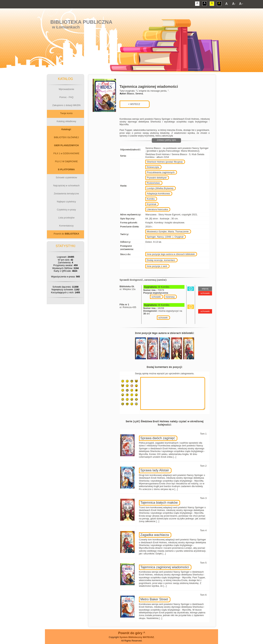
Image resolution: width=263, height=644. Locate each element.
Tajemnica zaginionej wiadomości (165, 567)
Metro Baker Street (154, 599)
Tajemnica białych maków (159, 503)
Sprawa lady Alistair (155, 470)
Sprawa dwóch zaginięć (158, 438)
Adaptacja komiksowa (158, 194)
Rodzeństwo (153, 183)
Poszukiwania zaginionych (161, 172)
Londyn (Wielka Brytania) (160, 188)
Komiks (151, 199)
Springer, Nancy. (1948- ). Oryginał (165, 237)
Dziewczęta (153, 167)
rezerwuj (170, 297)
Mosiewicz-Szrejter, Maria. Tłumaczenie (168, 231)
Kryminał (151, 204)
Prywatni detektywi (157, 178)
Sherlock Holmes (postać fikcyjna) (165, 162)
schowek (156, 297)
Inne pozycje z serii (157, 266)
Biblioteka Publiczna (81, 22)
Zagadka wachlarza (155, 535)
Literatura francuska (157, 209)
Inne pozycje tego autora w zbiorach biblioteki (171, 254)
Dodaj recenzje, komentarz (161, 260)
